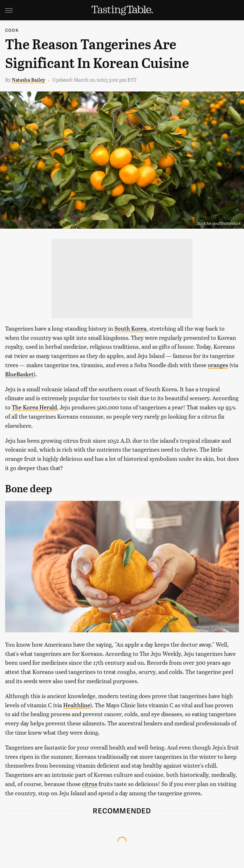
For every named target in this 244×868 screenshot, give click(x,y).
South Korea (130, 328)
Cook (12, 30)
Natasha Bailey (28, 80)
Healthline (77, 705)
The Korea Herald (34, 407)
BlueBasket (19, 374)
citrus (90, 784)
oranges (218, 365)
